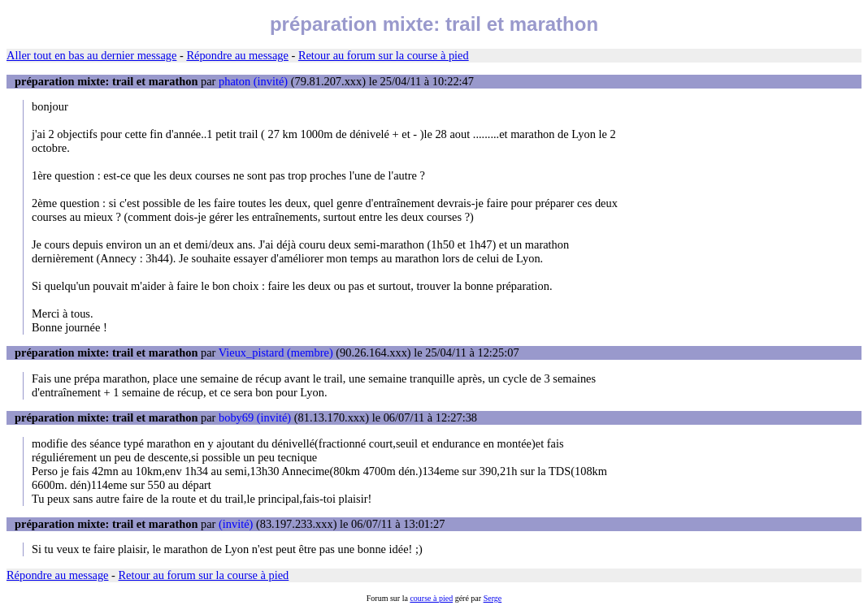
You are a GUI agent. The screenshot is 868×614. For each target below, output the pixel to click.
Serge (493, 598)
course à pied (431, 598)
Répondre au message (237, 55)
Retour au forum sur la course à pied (384, 55)
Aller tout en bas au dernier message (91, 55)
